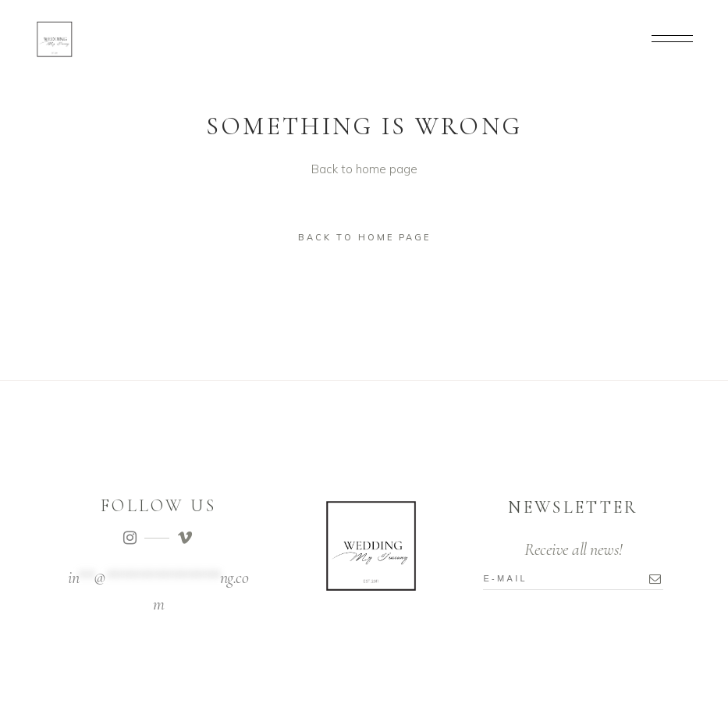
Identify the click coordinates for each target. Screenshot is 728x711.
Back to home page (364, 237)
